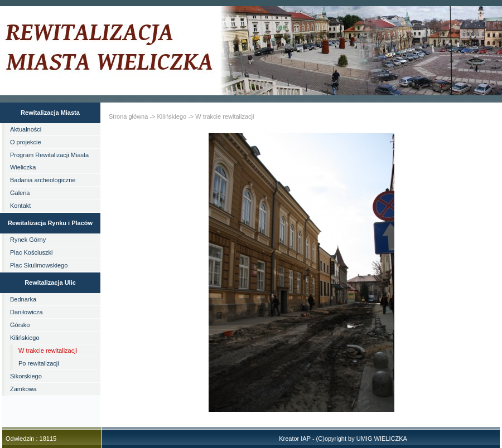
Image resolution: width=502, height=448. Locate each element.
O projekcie (26, 142)
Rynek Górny (28, 240)
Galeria (20, 193)
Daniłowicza (26, 312)
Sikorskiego (26, 376)
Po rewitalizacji (39, 363)
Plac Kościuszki (31, 252)
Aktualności (26, 129)
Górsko (20, 325)
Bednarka (23, 299)
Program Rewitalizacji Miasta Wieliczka (49, 161)
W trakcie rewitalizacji (48, 350)
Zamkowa (23, 389)
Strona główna (128, 116)
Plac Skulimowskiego (39, 265)
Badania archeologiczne (43, 180)
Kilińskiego (25, 338)
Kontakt (20, 206)
